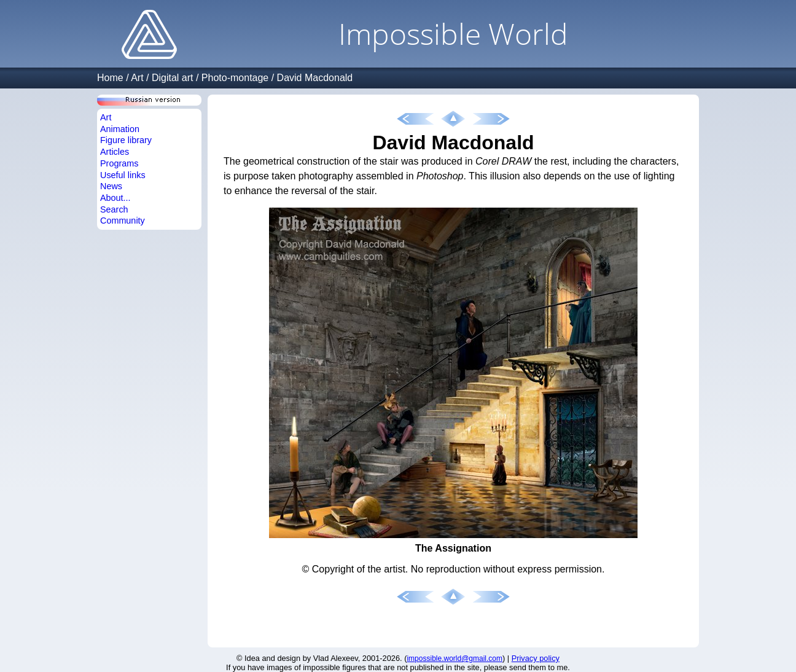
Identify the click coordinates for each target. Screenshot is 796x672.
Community (123, 221)
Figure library (126, 140)
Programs (119, 163)
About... (115, 198)
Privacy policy (536, 658)
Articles (115, 152)
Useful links (123, 175)
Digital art (173, 78)
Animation (120, 129)
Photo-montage (235, 78)
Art (137, 78)
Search (114, 209)
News (111, 186)
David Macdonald (315, 78)
